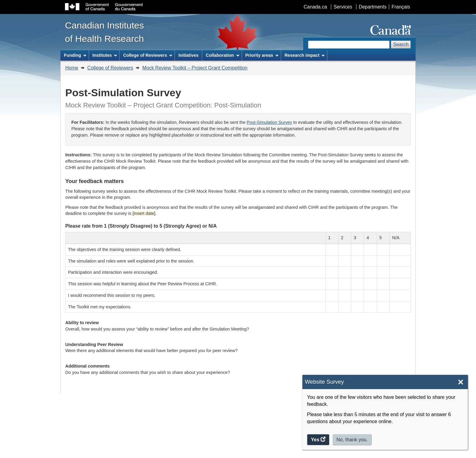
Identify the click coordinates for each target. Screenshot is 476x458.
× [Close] (461, 382)
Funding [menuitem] (75, 55)
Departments (373, 7)
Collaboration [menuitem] (223, 55)
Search (401, 44)
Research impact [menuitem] (304, 55)
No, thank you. (352, 440)
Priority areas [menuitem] (262, 55)
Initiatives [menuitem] (189, 55)
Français (401, 7)
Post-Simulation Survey (270, 122)
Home (72, 68)
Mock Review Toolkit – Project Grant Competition (195, 68)
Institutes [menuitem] (105, 55)
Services (343, 7)
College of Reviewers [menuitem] (148, 55)
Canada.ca (315, 7)
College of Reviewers (110, 68)
